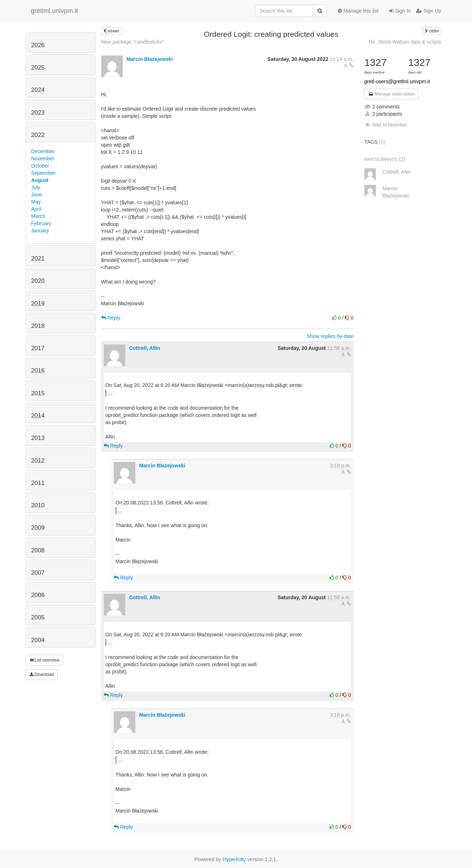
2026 (38, 45)
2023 (38, 113)
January (40, 231)
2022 (38, 135)
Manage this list (358, 11)
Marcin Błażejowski (149, 59)
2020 (38, 281)
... (110, 393)
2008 (38, 550)
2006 (38, 595)
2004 (38, 640)
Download (42, 675)
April (36, 209)
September (44, 173)
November (43, 159)
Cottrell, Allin (145, 348)
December (43, 151)
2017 (38, 348)
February (41, 223)
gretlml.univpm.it (55, 11)
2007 (38, 573)
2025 (38, 68)
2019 (38, 304)
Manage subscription (392, 94)
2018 (38, 326)
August (40, 180)
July (36, 187)
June (37, 195)
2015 (38, 393)
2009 (38, 528)
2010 (38, 505)
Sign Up (429, 11)
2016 (38, 371)
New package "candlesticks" (133, 42)
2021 (38, 259)
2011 (38, 483)
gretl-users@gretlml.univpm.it (397, 81)
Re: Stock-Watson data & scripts (405, 42)
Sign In (400, 11)
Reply (111, 318)
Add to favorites (386, 125)
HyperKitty (234, 859)
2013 (38, 438)
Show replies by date (330, 336)
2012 (38, 461)
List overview (45, 660)
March (38, 216)
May (36, 202)
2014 (38, 416)
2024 (38, 90)
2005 (38, 617)
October (40, 166)
